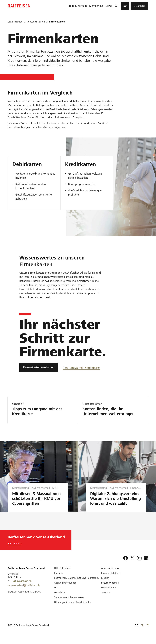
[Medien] (105, 583)
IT (147, 630)
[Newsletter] (60, 597)
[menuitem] (78, 6)
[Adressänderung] (110, 573)
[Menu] (125, 6)
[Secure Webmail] (110, 588)
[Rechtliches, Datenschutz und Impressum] (76, 583)
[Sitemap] (105, 597)
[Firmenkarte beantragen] (39, 368)
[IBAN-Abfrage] (108, 592)
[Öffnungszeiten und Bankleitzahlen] (73, 607)
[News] (57, 592)
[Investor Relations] (111, 578)
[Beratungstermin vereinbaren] (82, 368)
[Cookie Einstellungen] (65, 588)
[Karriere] (58, 578)
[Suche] (116, 6)
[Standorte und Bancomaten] (69, 602)
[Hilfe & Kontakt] (62, 573)
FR (142, 630)
